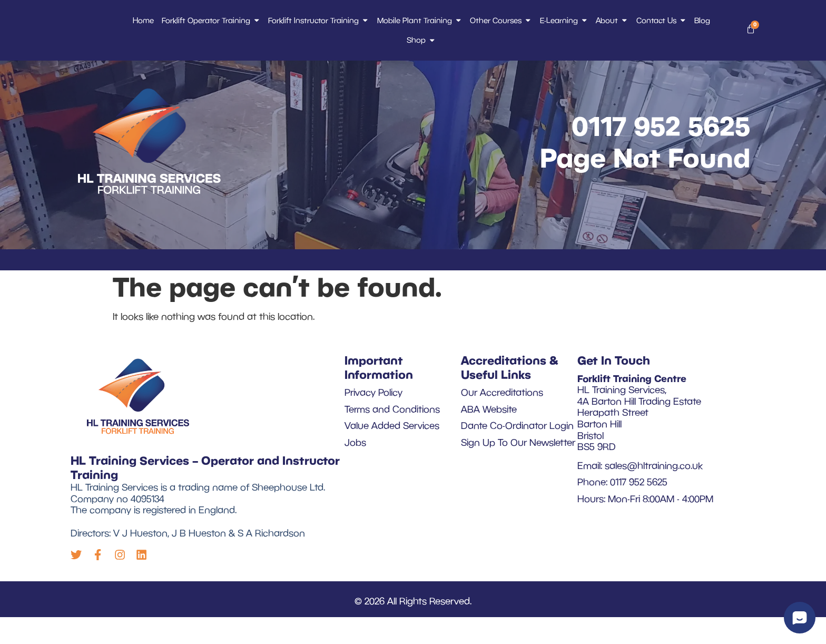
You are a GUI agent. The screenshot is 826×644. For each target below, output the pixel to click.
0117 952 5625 (661, 150)
